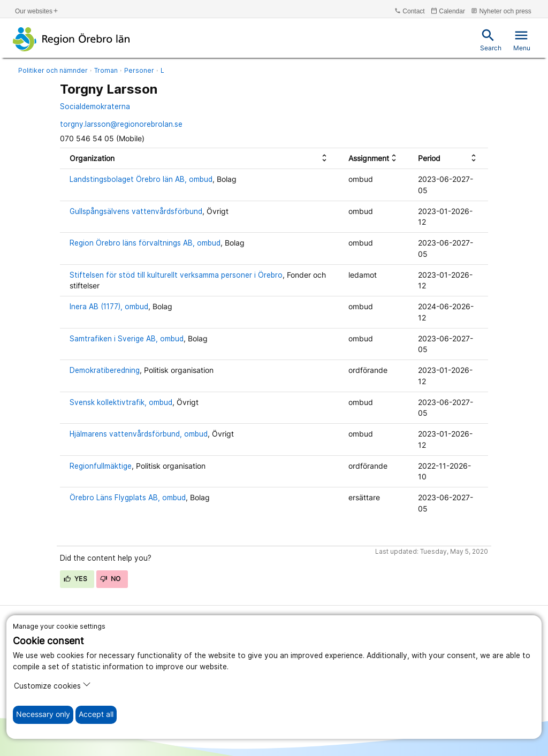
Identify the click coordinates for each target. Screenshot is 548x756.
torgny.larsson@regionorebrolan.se (121, 124)
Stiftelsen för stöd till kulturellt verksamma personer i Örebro (176, 275)
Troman (106, 70)
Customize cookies (52, 685)
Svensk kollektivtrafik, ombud (121, 402)
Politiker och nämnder (53, 70)
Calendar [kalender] (448, 11)
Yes (75, 579)
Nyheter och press (501, 11)
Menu (522, 40)
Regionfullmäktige (101, 466)
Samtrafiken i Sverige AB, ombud (127, 339)
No (111, 579)
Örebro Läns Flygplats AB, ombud (128, 498)
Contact (410, 11)
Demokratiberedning (105, 370)
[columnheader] (199, 159)
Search (491, 40)
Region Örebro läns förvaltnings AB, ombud (145, 243)
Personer (139, 70)
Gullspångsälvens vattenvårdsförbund (136, 211)
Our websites (37, 11)
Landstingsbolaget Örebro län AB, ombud (141, 179)
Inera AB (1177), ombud (109, 307)
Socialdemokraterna (95, 106)
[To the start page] (71, 39)
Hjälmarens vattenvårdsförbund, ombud (139, 434)
